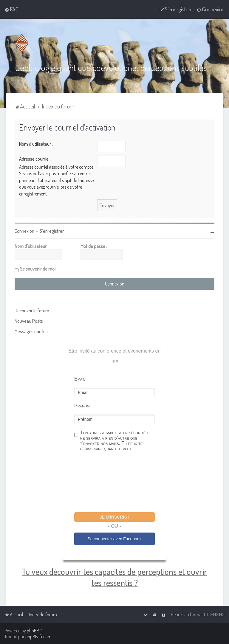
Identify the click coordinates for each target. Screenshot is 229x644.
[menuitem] (11, 9)
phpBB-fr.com (38, 637)
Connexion (24, 231)
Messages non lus (31, 331)
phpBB (33, 631)
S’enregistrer (52, 231)
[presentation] (120, 483)
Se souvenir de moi (38, 269)
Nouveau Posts (29, 321)
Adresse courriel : (35, 159)
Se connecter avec (114, 539)
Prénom (82, 406)
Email (80, 379)
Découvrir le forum (32, 311)
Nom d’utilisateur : (36, 144)
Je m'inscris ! (114, 517)
